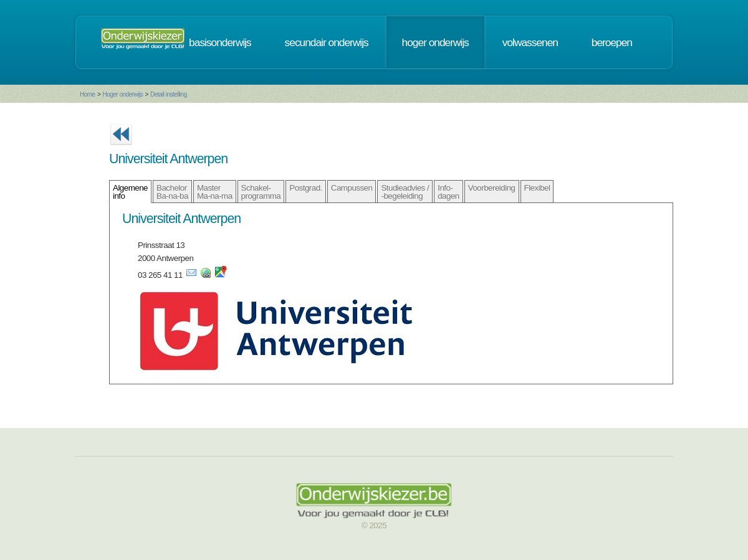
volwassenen (530, 42)
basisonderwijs (220, 42)
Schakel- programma (261, 192)
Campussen (352, 188)
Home (88, 94)
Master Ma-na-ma (215, 192)
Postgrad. (306, 188)
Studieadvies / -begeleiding (405, 192)
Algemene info (130, 192)
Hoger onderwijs (122, 94)
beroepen (612, 42)
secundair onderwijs (327, 42)
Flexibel (537, 188)
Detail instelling (169, 94)
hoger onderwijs (435, 42)
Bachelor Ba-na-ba (172, 192)
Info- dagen (448, 192)
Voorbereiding (492, 188)
